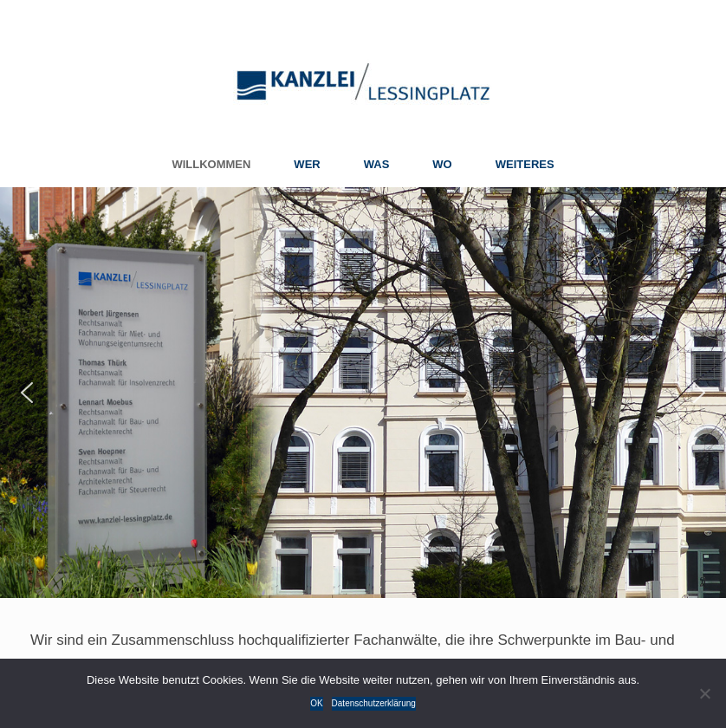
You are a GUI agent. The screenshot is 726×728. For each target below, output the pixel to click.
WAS (377, 164)
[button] (27, 393)
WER (307, 164)
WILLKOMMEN (211, 164)
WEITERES (525, 164)
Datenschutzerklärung (374, 703)
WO (442, 164)
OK (316, 703)
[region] (363, 393)
